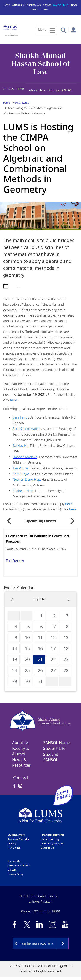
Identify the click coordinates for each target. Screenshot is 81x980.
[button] (63, 30)
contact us (14, 861)
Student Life (54, 749)
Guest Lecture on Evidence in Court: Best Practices (38, 539)
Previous (9, 520)
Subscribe (63, 944)
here (13, 400)
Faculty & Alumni (21, 751)
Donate (47, 5)
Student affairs (16, 835)
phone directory (50, 839)
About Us (36, 90)
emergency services (52, 844)
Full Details (15, 561)
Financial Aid (34, 5)
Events (35, 10)
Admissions (18, 5)
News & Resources (21, 763)
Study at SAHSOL (61, 90)
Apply (7, 5)
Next (73, 520)
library (12, 844)
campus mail (48, 848)
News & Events (21, 103)
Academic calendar (18, 839)
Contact (45, 10)
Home (6, 103)
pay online (14, 848)
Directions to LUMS (19, 865)
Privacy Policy (16, 874)
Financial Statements (52, 835)
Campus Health (61, 5)
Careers (12, 870)
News (74, 5)
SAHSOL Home (13, 89)
